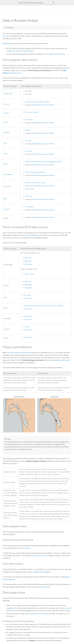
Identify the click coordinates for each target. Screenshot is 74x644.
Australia (6, 104)
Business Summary (40, 556)
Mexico (6, 164)
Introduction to (55, 54)
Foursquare (28, 264)
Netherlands (45, 587)
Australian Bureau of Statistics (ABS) (37, 102)
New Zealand (8, 175)
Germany (7, 133)
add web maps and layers (20, 353)
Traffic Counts (29, 274)
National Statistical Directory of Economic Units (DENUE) (44, 306)
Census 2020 (30, 189)
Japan (6, 154)
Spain (5, 199)
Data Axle (28, 258)
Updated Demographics (40, 572)
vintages (26, 51)
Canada (6, 113)
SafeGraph (28, 261)
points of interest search (34, 235)
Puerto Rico (7, 187)
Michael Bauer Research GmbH (43, 105)
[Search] (53, 3)
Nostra (27, 327)
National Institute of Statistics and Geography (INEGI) (43, 162)
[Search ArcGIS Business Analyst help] (35, 3)
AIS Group (29, 196)
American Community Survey (35, 183)
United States (11, 51)
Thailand (6, 209)
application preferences (61, 360)
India (5, 143)
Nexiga (28, 130)
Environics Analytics (32, 112)
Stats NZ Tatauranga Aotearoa (35, 172)
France (6, 122)
